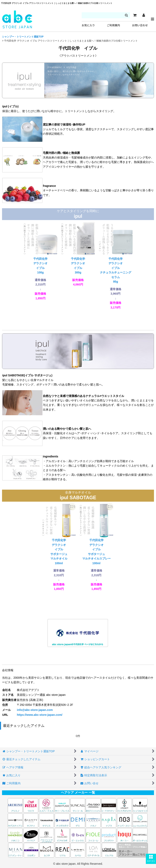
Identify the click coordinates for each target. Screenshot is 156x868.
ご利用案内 (113, 25)
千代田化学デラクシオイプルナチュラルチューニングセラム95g (116, 265)
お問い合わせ (140, 25)
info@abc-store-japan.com (35, 710)
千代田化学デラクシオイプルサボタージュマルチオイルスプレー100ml (97, 547)
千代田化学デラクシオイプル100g (41, 261)
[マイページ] (144, 15)
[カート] (135, 15)
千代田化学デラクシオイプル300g (78, 254)
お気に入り (88, 25)
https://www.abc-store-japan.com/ (40, 715)
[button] (151, 859)
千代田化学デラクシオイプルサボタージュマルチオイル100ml (59, 547)
